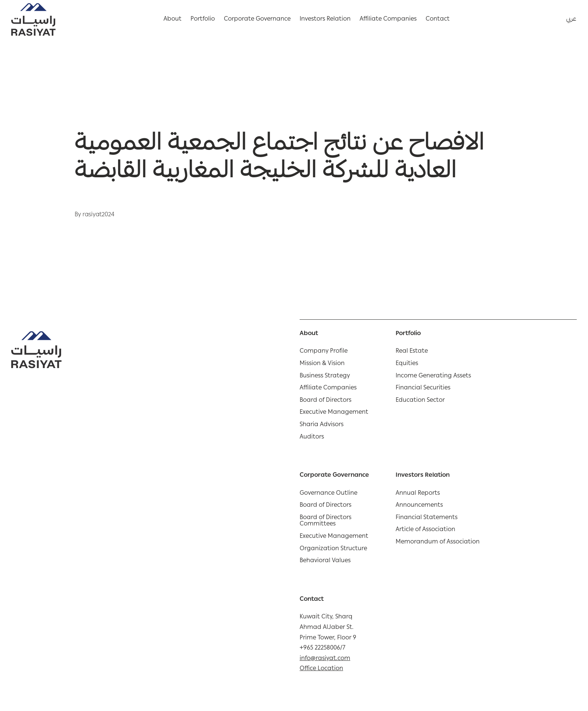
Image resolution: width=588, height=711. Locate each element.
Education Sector (420, 401)
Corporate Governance (257, 19)
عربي (571, 19)
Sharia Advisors (322, 425)
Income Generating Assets (433, 377)
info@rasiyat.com (325, 659)
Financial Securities (423, 389)
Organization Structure (333, 549)
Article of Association (425, 530)
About (172, 19)
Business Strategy (325, 377)
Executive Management (334, 413)
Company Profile (324, 352)
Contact (438, 19)
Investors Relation (325, 19)
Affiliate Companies (388, 19)
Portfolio (203, 19)
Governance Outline (328, 494)
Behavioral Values (325, 561)
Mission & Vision (322, 364)
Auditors (312, 438)
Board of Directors (325, 401)
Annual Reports (418, 494)
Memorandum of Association (438, 543)
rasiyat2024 (98, 215)
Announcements (419, 506)
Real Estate (412, 352)
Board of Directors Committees (325, 522)
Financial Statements (427, 518)
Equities (407, 364)
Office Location (321, 669)
